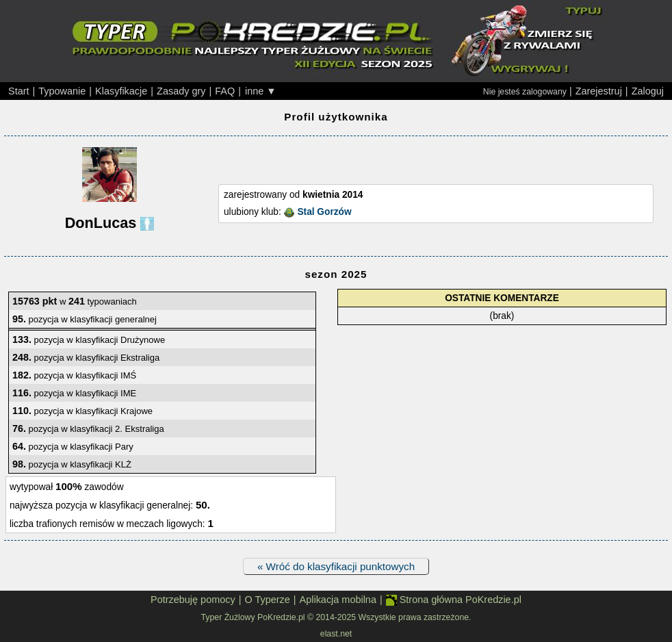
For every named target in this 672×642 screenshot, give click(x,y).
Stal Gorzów (324, 212)
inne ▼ (261, 91)
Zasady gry (181, 91)
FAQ (225, 91)
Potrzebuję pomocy (193, 600)
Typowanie (62, 91)
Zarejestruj (599, 91)
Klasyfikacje (121, 91)
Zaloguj (648, 91)
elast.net (336, 634)
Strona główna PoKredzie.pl (454, 600)
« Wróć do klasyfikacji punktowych (336, 566)
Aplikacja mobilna (338, 600)
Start (19, 91)
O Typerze (267, 600)
